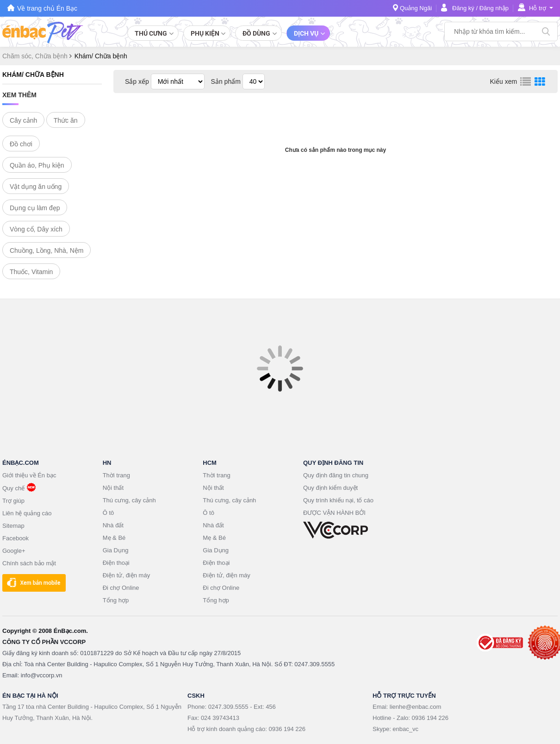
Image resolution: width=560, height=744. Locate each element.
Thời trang (116, 475)
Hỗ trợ (538, 8)
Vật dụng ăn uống (36, 187)
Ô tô (109, 513)
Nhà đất (113, 525)
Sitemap (13, 526)
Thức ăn (66, 120)
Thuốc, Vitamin (31, 272)
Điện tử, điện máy (126, 575)
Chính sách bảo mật (29, 563)
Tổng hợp (116, 600)
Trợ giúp (13, 501)
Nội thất (113, 488)
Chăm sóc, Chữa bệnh (36, 56)
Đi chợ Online (121, 588)
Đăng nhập (494, 8)
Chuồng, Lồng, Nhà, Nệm (47, 250)
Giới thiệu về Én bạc (29, 475)
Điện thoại (116, 563)
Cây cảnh (23, 120)
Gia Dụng (116, 550)
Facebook (16, 538)
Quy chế (13, 488)
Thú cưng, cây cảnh (129, 500)
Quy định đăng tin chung (336, 475)
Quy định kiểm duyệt (330, 488)
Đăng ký (463, 8)
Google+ (14, 551)
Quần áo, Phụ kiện (37, 165)
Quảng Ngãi (416, 8)
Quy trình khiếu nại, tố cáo (338, 500)
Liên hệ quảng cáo (27, 513)
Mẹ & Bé (114, 538)
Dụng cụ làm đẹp (35, 208)
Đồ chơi (21, 144)
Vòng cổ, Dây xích (36, 229)
